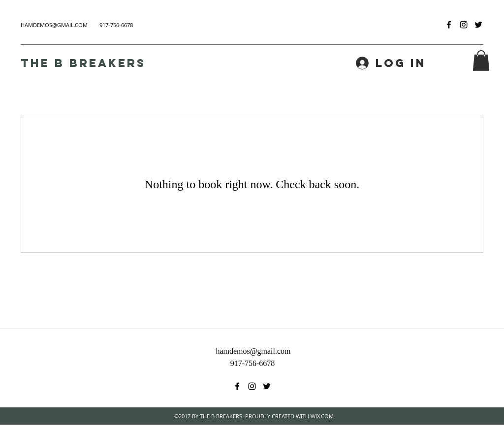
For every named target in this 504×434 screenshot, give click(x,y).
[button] (481, 61)
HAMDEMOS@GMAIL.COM (54, 25)
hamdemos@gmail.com (253, 351)
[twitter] (478, 25)
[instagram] (464, 25)
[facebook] (449, 25)
